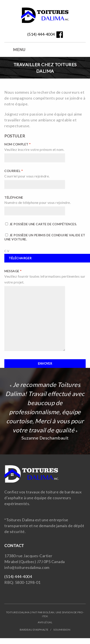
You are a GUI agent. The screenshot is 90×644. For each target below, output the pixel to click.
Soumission (62, 630)
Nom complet (18, 144)
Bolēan (49, 612)
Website (45, 16)
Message (13, 271)
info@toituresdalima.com (27, 567)
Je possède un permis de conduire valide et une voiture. (45, 237)
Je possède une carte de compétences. (41, 224)
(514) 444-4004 (41, 34)
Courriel (14, 171)
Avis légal (45, 622)
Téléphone (14, 197)
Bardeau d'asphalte (34, 630)
